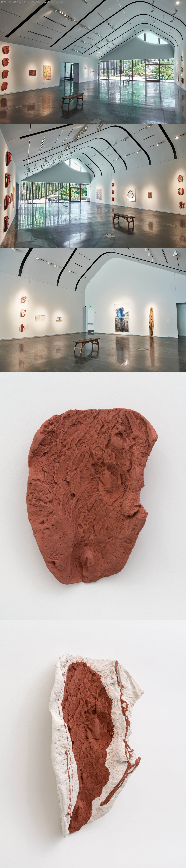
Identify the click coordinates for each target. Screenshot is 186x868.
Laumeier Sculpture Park (54, 2)
